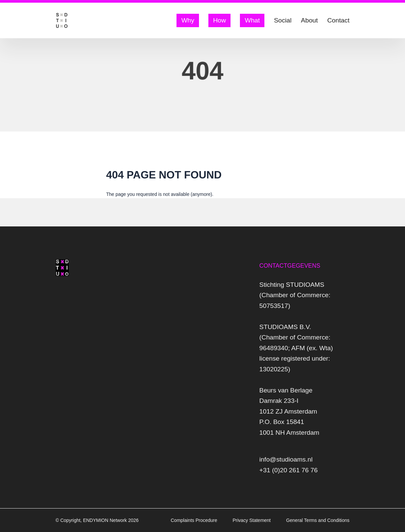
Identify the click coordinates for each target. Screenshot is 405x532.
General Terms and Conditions (318, 520)
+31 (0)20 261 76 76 (289, 470)
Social (283, 20)
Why (188, 20)
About (309, 20)
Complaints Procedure (195, 520)
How (220, 20)
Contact (338, 20)
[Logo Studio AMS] (62, 20)
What (252, 20)
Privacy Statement (252, 520)
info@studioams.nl (286, 459)
